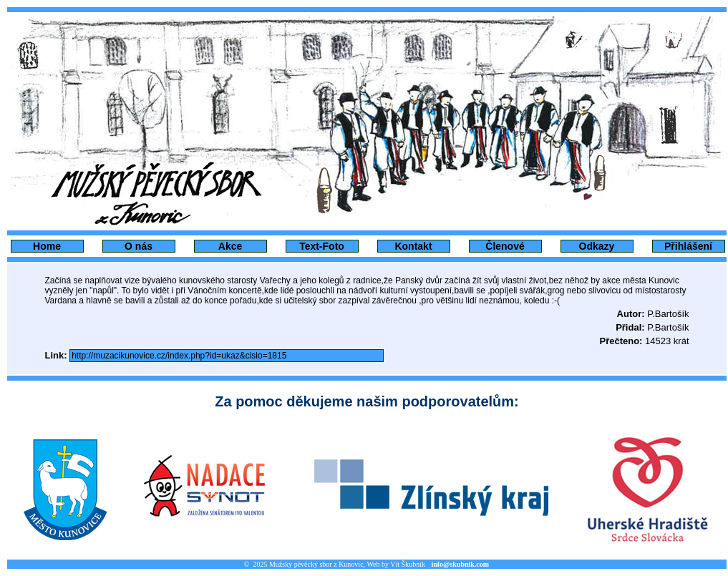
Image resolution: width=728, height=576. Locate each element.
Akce (230, 246)
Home (47, 246)
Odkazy (597, 246)
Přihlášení (688, 246)
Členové (505, 246)
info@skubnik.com (460, 564)
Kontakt (413, 246)
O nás (139, 246)
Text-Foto (322, 246)
